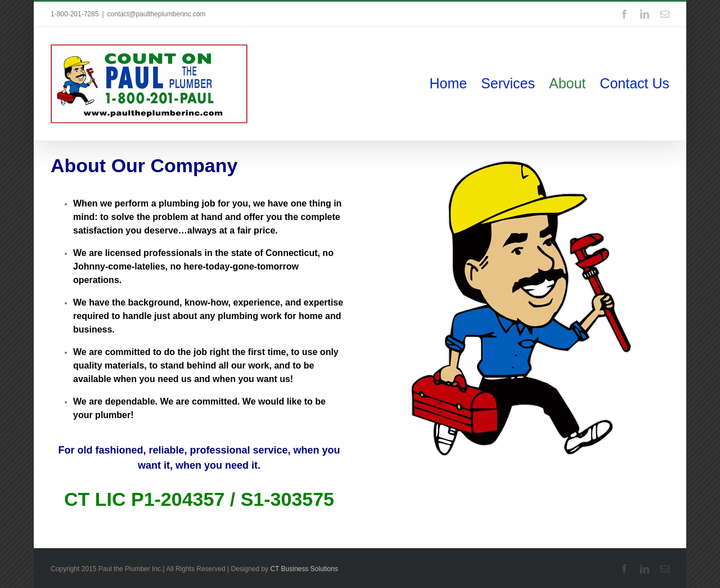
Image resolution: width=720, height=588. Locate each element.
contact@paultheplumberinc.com (157, 14)
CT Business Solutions (304, 569)
